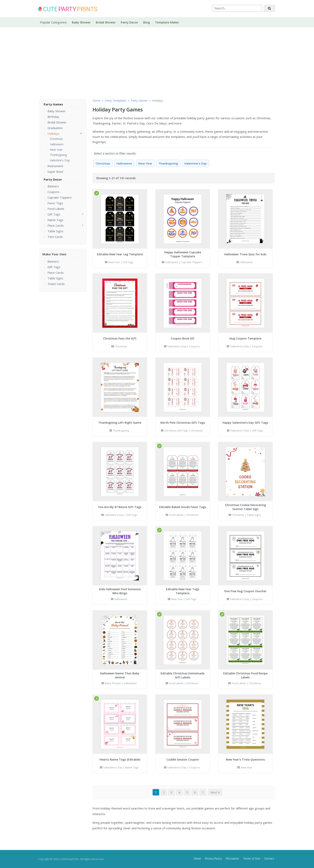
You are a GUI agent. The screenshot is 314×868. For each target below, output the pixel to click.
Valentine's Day (60, 160)
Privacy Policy (213, 858)
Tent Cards (55, 237)
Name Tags (55, 220)
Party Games (53, 104)
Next (215, 792)
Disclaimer (232, 858)
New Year (56, 150)
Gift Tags (54, 214)
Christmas (56, 139)
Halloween (57, 144)
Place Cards (56, 225)
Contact (269, 858)
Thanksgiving (58, 155)
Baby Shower (81, 22)
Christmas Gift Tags (176, 430)
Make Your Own (54, 254)
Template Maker (167, 22)
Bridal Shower (106, 22)
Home (197, 858)
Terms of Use (252, 858)
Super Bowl (55, 172)
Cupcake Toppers (60, 197)
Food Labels (56, 209)
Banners (53, 186)
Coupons (53, 192)
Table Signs (55, 231)
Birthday (53, 117)
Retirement (55, 166)
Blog (147, 22)
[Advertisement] (157, 62)
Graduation (55, 128)
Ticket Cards (56, 284)
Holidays (53, 133)
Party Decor (129, 22)
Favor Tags (55, 203)
